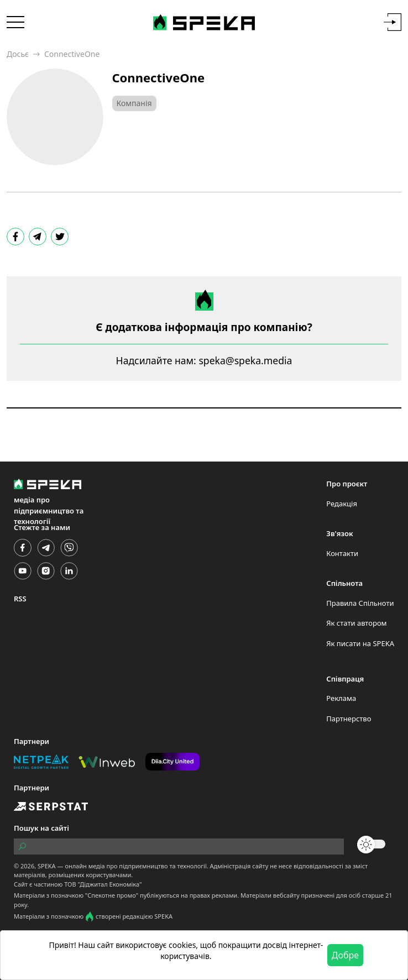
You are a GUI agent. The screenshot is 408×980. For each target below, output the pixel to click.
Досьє (18, 54)
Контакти (342, 553)
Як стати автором (356, 623)
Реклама (341, 698)
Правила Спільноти (360, 603)
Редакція (342, 504)
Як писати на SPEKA (360, 643)
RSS (20, 599)
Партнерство (349, 719)
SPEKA (47, 866)
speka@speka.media (245, 360)
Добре (345, 955)
